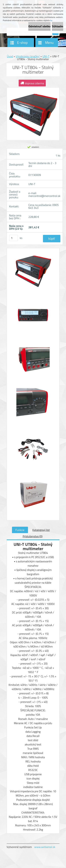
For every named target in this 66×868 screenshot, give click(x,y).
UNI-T (46, 56)
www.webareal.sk (45, 847)
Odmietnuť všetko (39, 26)
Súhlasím (58, 26)
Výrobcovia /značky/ (28, 56)
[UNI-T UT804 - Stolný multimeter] (33, 272)
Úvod (10, 56)
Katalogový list (41, 530)
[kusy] (14, 238)
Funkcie (20, 530)
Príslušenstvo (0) (33, 536)
